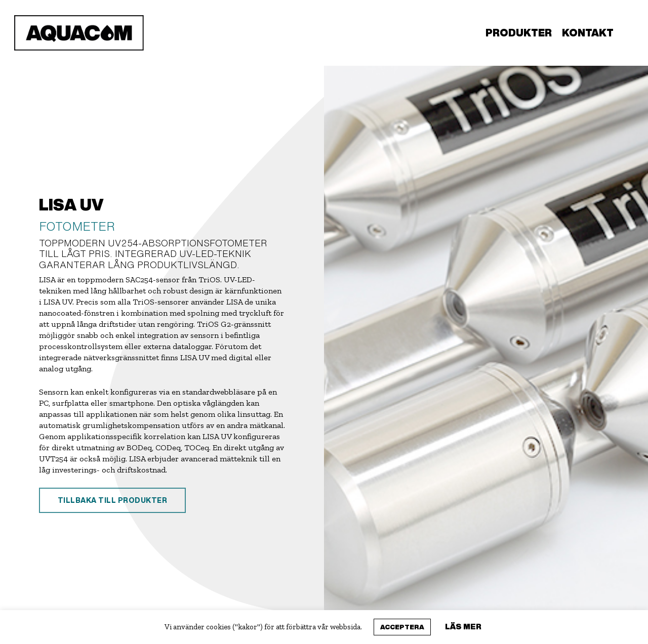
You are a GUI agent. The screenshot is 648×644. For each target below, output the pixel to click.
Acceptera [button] (402, 627)
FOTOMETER (77, 226)
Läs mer (463, 626)
